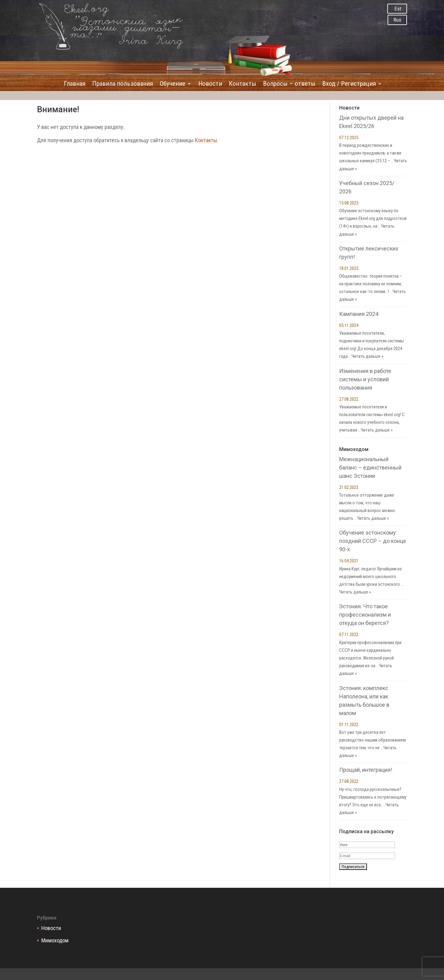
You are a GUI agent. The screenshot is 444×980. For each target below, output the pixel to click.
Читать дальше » (367, 356)
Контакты (243, 84)
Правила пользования (123, 84)
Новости (210, 84)
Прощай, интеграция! (366, 770)
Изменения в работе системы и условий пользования (365, 379)
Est (398, 9)
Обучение (173, 84)
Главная (75, 84)
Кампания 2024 (359, 314)
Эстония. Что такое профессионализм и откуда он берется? (365, 615)
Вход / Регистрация (349, 84)
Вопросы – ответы (289, 84)
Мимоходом (55, 940)
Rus (397, 20)
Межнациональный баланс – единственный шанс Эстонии (370, 467)
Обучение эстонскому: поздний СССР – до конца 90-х (372, 541)
